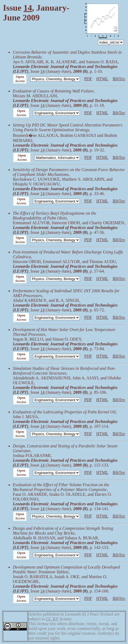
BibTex (119, 79)
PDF (88, 79)
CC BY (52, 619)
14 (28, 8)
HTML (102, 79)
